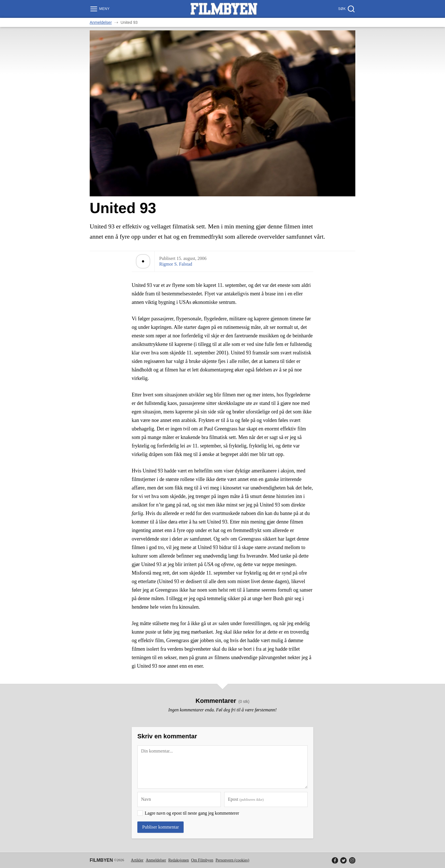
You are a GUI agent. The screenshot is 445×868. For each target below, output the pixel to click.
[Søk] (346, 9)
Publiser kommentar (160, 827)
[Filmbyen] (224, 9)
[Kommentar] (222, 767)
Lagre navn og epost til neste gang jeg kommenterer (192, 813)
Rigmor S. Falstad (176, 264)
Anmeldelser (101, 22)
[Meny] (100, 9)
